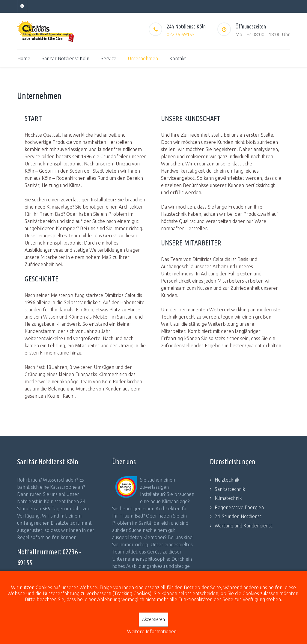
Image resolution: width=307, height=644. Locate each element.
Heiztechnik (227, 480)
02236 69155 (181, 34)
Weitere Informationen (152, 631)
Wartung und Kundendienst (244, 526)
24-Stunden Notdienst (238, 516)
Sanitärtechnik (230, 489)
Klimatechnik (228, 498)
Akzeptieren (153, 619)
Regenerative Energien (239, 507)
